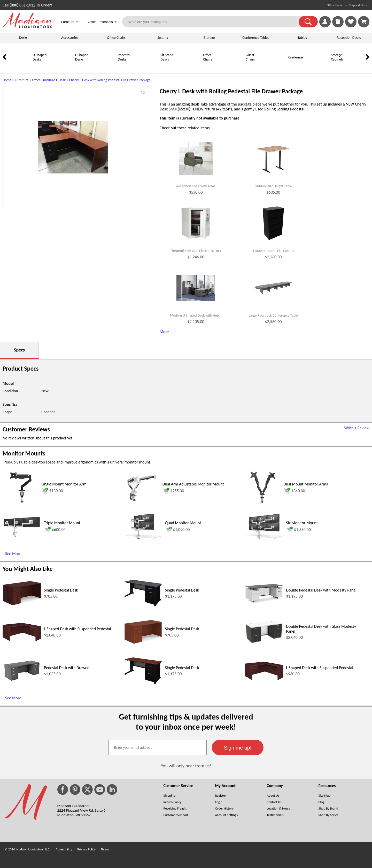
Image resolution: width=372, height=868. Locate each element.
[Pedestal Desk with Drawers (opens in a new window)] (22, 681)
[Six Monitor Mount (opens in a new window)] (264, 538)
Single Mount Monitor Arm (64, 484)
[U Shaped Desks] (19, 66)
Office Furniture (44, 80)
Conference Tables (256, 38)
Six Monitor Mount (302, 523)
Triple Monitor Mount (62, 523)
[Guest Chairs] (233, 66)
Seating (163, 38)
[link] (364, 22)
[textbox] (158, 747)
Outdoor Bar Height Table (273, 186)
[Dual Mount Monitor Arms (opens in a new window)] (263, 504)
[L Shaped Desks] (62, 66)
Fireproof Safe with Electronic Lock (196, 251)
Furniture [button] (70, 22)
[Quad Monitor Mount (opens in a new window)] (143, 538)
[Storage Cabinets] (318, 66)
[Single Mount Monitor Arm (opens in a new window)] (21, 504)
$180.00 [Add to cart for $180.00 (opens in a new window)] (52, 491)
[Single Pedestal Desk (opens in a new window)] (22, 604)
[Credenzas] (275, 66)
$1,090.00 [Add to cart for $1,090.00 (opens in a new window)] (177, 529)
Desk (62, 80)
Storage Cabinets (337, 57)
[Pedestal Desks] (105, 66)
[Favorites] (351, 26)
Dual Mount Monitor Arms (306, 484)
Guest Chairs (250, 57)
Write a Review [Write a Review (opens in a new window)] (357, 428)
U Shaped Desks (40, 57)
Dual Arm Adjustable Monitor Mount (193, 484)
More (164, 332)
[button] (308, 22)
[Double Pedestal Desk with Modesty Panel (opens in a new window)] (264, 602)
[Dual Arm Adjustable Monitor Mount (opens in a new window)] (142, 504)
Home (7, 80)
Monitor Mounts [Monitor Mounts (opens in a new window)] (24, 453)
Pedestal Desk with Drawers (67, 668)
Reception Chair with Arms (196, 186)
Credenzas (296, 57)
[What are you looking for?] (214, 22)
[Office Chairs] (190, 66)
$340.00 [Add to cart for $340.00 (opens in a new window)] (294, 491)
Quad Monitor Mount (183, 523)
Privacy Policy (86, 849)
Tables (302, 38)
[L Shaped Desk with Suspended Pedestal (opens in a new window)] (22, 640)
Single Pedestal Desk (61, 590)
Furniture (22, 80)
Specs (19, 350)
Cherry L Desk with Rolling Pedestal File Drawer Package (110, 80)
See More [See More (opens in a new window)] (13, 554)
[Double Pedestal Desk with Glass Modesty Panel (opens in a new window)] (264, 643)
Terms (105, 849)
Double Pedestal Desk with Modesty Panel (321, 590)
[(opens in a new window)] (367, 89)
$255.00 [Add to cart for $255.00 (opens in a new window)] (173, 491)
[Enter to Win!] (338, 26)
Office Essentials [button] (102, 22)
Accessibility (64, 849)
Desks (23, 38)
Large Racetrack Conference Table (273, 316)
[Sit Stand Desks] (147, 66)
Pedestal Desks (124, 57)
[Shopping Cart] (364, 22)
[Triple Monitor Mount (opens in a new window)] (22, 536)
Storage (209, 38)
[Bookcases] (360, 66)
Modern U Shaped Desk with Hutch (196, 316)
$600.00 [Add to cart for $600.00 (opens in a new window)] (55, 529)
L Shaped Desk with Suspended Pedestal (78, 629)
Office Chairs (116, 38)
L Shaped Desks (82, 57)
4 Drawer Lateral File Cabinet (273, 251)
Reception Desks (349, 38)
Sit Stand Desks (167, 57)
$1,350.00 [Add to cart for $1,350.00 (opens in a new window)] (298, 529)
